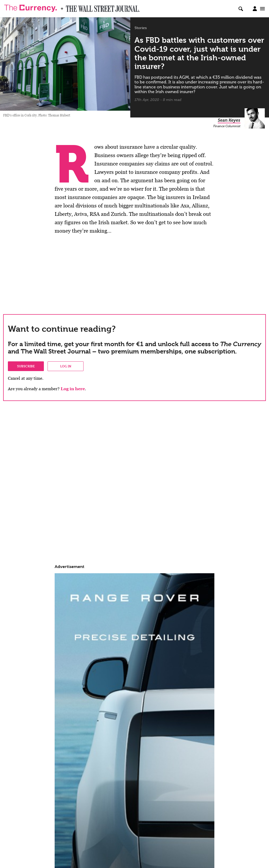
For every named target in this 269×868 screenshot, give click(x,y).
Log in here (73, 389)
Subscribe (26, 366)
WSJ (70, 7)
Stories (141, 28)
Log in (66, 366)
